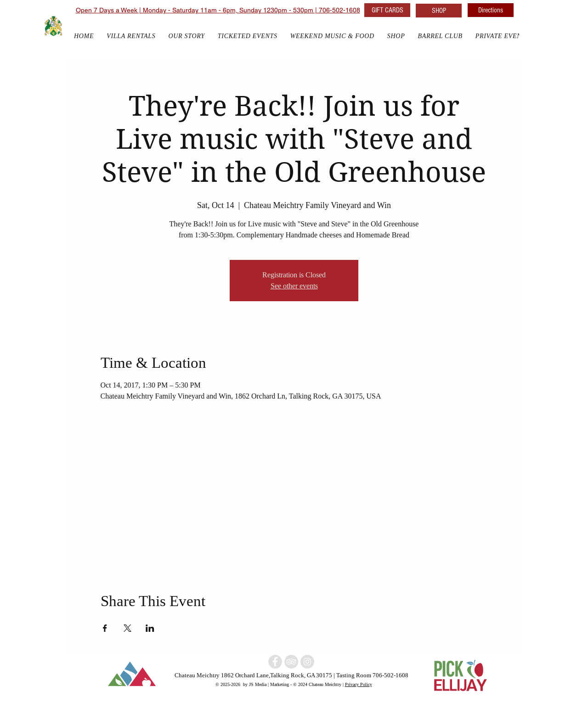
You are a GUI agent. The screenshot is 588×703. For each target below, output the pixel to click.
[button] (396, 36)
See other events (294, 286)
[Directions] (491, 10)
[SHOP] (439, 11)
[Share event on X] (127, 628)
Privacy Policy (359, 684)
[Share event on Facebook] (105, 628)
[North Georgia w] (307, 662)
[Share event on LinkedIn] (150, 628)
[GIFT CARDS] (387, 10)
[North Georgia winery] (275, 662)
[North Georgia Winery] (291, 662)
